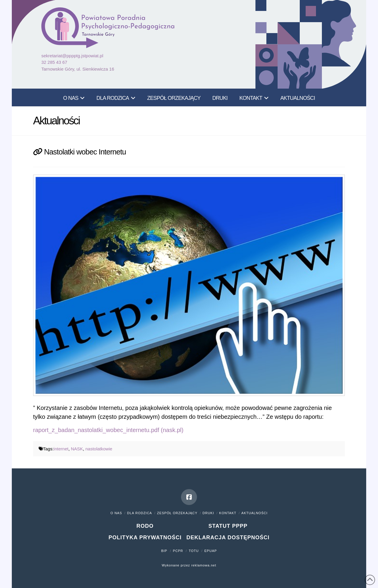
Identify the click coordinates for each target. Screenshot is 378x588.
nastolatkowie (99, 449)
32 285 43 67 (54, 62)
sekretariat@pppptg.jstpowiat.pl (72, 56)
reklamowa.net (204, 565)
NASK (77, 449)
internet (61, 449)
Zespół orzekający (177, 513)
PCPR (178, 551)
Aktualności (254, 513)
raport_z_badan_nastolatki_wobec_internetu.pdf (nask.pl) (108, 430)
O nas (116, 513)
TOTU (194, 551)
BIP (164, 551)
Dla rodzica (139, 513)
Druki (208, 513)
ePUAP (211, 551)
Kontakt (228, 513)
